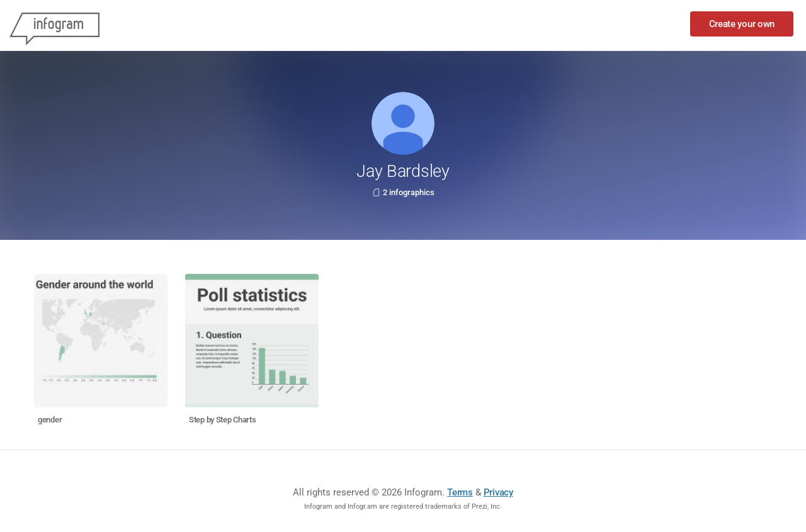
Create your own (742, 24)
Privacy (498, 492)
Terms (460, 492)
